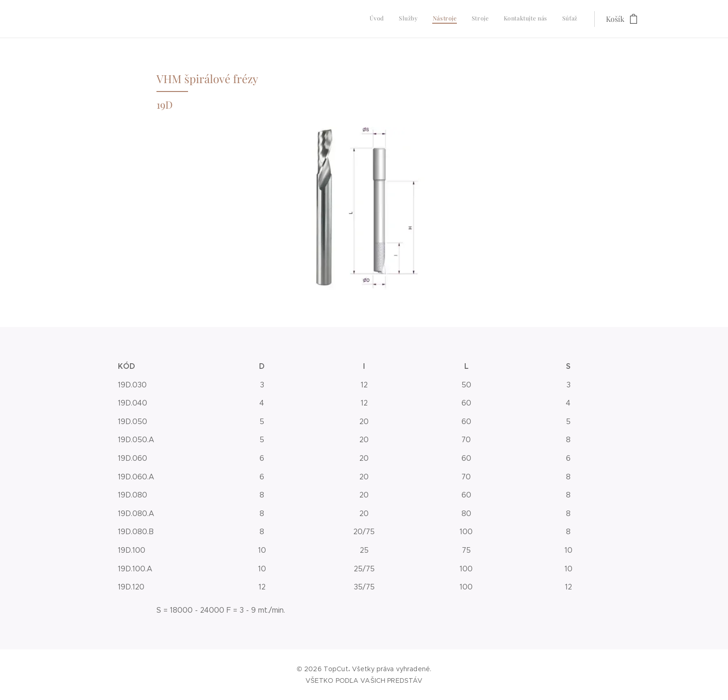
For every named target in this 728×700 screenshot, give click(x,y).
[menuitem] (506, 19)
